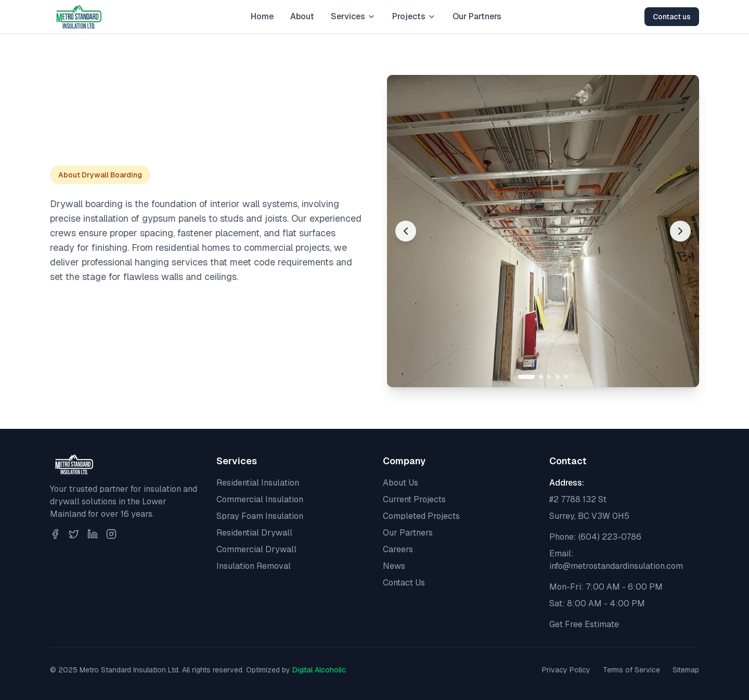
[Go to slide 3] (549, 377)
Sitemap (686, 670)
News (394, 566)
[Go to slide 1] (526, 377)
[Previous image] (406, 231)
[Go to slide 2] (541, 377)
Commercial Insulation (260, 499)
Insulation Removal (254, 566)
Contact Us (404, 583)
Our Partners (477, 16)
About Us (401, 483)
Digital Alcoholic (319, 670)
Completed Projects (421, 516)
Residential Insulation (258, 483)
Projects (414, 16)
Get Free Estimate (584, 624)
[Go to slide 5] (566, 377)
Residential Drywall (254, 533)
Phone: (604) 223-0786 (595, 537)
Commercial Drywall (256, 549)
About (302, 16)
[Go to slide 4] (558, 377)
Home (262, 16)
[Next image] (680, 231)
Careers (398, 549)
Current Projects (414, 499)
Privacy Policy (566, 670)
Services (353, 16)
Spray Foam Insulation (260, 516)
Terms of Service (631, 670)
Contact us (672, 17)
